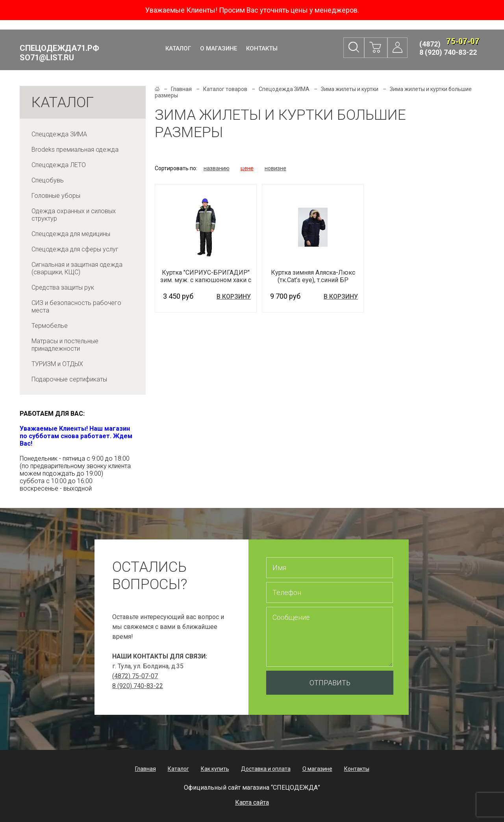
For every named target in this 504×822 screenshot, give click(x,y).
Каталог (178, 48)
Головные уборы (56, 196)
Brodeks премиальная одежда (75, 150)
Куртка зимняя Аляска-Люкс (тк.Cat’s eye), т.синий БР (313, 276)
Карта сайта (252, 802)
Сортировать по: (176, 168)
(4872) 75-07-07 (135, 676)
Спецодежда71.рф (59, 53)
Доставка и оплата (266, 769)
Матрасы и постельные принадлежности (65, 345)
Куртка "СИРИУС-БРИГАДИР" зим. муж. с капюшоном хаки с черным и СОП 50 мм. (206, 280)
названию (217, 168)
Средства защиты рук (63, 287)
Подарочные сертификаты (69, 379)
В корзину (234, 297)
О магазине (219, 48)
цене (247, 168)
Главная (181, 89)
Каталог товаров (225, 89)
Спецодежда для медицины (71, 234)
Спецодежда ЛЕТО (59, 165)
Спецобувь (48, 180)
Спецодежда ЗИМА (59, 134)
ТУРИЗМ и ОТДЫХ (57, 364)
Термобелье (50, 326)
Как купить (215, 769)
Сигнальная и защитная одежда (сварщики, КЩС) (77, 268)
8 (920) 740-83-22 (448, 52)
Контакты (262, 48)
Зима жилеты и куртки (350, 89)
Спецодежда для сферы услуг (75, 249)
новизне (275, 168)
